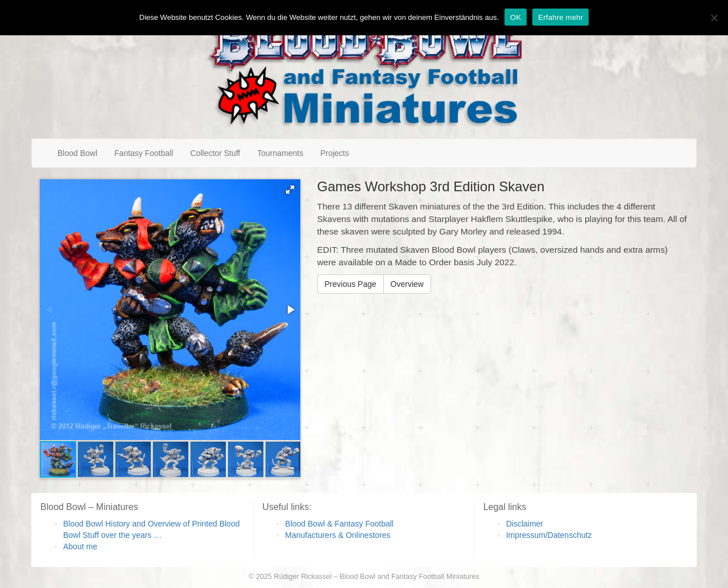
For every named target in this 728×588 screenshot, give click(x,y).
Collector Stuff (216, 153)
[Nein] (714, 18)
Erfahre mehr (561, 17)
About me (80, 546)
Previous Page (351, 284)
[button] (290, 190)
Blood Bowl (77, 153)
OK (516, 17)
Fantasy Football (144, 153)
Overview (407, 284)
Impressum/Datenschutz (549, 535)
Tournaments (280, 153)
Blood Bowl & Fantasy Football (339, 524)
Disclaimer (525, 524)
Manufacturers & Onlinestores (338, 535)
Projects (335, 153)
